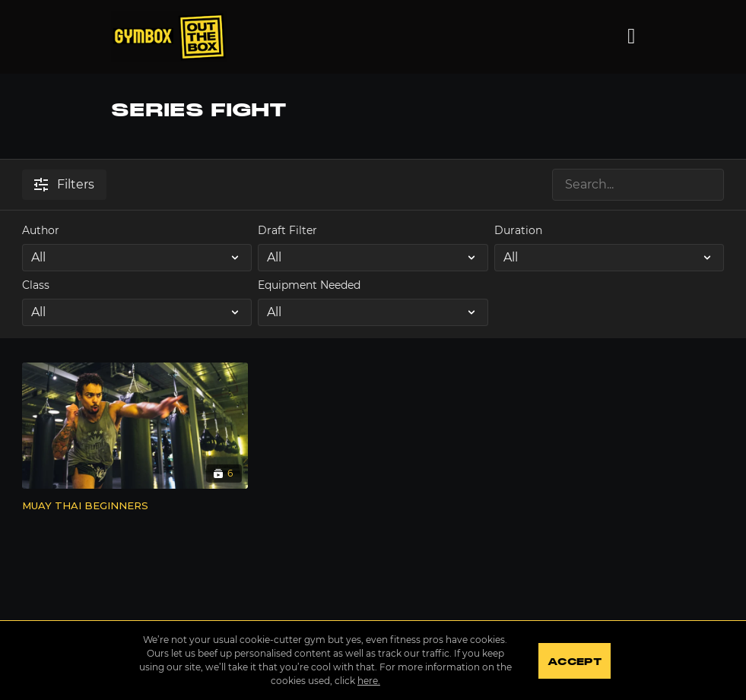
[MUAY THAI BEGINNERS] (135, 506)
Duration (518, 230)
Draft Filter (287, 230)
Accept (575, 662)
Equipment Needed (309, 285)
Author (41, 230)
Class (36, 285)
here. (369, 681)
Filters (64, 184)
